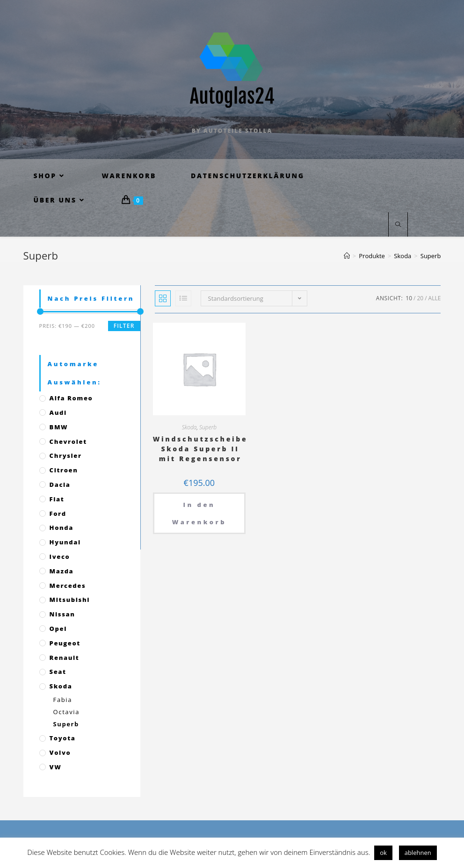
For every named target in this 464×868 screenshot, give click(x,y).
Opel (58, 629)
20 (420, 298)
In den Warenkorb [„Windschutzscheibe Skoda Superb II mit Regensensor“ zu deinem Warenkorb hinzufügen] (199, 513)
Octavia (66, 712)
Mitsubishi (70, 600)
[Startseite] (347, 256)
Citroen (64, 470)
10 (409, 298)
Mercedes (68, 586)
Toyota (63, 738)
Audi (58, 412)
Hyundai (65, 542)
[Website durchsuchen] (398, 225)
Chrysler (66, 456)
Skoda (189, 427)
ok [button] (383, 853)
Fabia (63, 700)
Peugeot (65, 643)
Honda (62, 528)
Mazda (62, 571)
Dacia (60, 485)
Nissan (62, 614)
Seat (58, 672)
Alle (435, 298)
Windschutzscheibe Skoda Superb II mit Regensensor (200, 449)
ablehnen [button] (418, 853)
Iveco (60, 557)
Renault (65, 658)
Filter (124, 326)
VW (56, 767)
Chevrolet (68, 441)
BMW (59, 427)
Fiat (57, 499)
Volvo (60, 752)
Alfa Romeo (71, 398)
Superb (208, 427)
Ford (58, 514)
